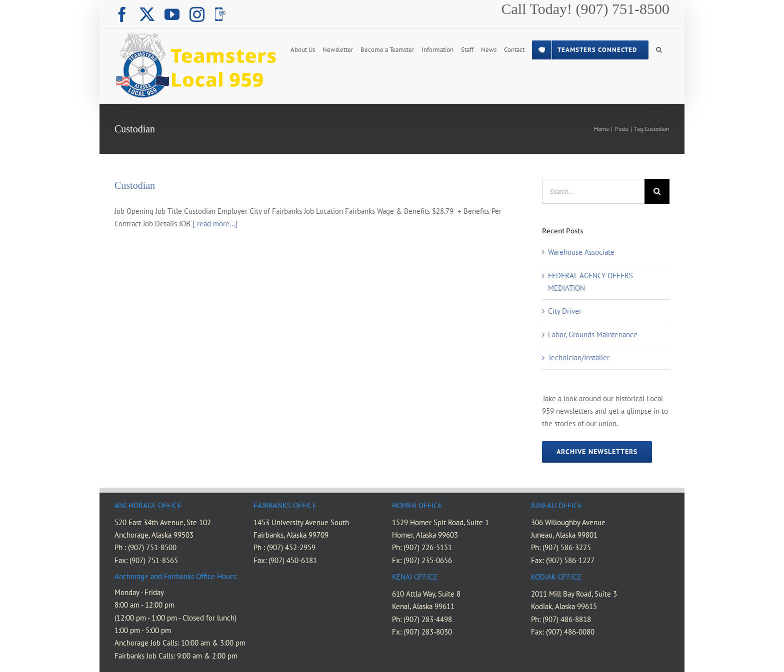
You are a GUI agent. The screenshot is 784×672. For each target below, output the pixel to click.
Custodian (135, 185)
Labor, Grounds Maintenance (593, 335)
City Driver (565, 311)
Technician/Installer (579, 357)
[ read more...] (215, 224)
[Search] (657, 191)
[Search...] (593, 191)
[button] (659, 49)
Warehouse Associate (581, 252)
